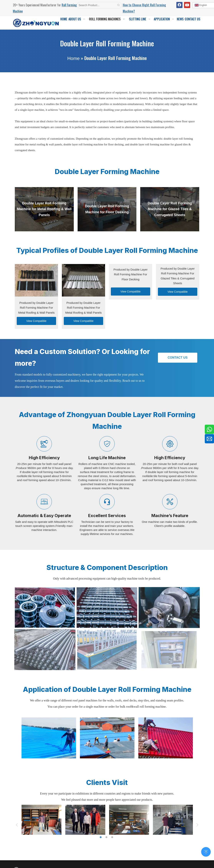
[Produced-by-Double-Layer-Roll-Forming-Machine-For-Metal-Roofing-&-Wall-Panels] (36, 280)
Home (73, 58)
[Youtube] (187, 5)
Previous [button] (17, 825)
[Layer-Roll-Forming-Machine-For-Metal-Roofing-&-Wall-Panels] (83, 280)
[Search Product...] (96, 5)
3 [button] (113, 837)
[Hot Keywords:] (119, 5)
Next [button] (197, 825)
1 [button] (101, 837)
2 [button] (107, 837)
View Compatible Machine (36, 322)
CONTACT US (178, 358)
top (206, 851)
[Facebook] (179, 5)
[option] (49, 738)
